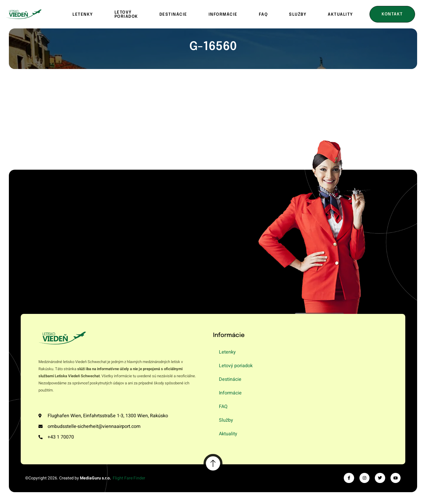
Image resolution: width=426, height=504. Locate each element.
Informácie (223, 15)
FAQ (263, 15)
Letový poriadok (126, 15)
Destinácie (173, 15)
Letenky (83, 15)
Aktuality (228, 434)
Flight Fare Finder (129, 478)
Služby (298, 15)
